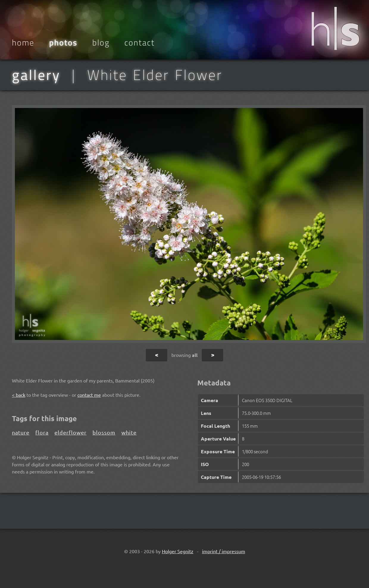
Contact (140, 43)
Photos (63, 43)
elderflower (71, 432)
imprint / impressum (224, 551)
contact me (89, 395)
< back (19, 395)
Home (23, 43)
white (129, 432)
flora (42, 432)
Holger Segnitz (178, 551)
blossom (104, 432)
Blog (101, 43)
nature (21, 432)
